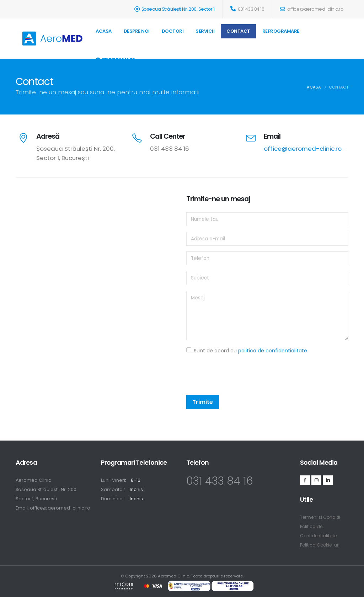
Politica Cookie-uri (321, 545)
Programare (115, 60)
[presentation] (240, 375)
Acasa (104, 31)
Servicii (205, 31)
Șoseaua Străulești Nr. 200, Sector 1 (178, 9)
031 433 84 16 (247, 9)
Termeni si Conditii (321, 517)
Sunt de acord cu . (251, 351)
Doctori (173, 31)
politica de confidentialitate (273, 351)
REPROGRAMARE (281, 31)
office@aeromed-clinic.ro (312, 9)
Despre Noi (137, 31)
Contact (238, 31)
